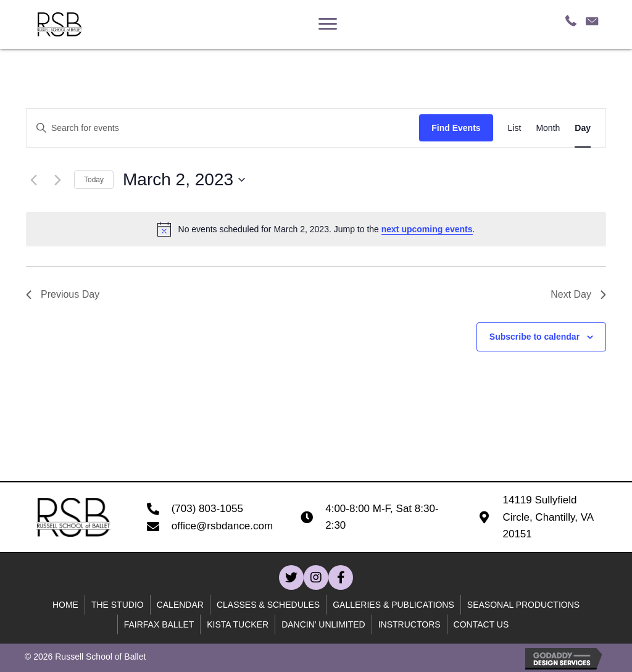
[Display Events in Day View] (583, 128)
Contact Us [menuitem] (481, 624)
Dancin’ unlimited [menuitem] (323, 624)
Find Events (456, 128)
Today (94, 180)
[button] (291, 577)
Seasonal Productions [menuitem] (523, 605)
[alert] (316, 229)
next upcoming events (427, 229)
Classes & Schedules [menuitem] (268, 605)
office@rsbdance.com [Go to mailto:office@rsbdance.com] (222, 526)
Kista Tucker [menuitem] (238, 624)
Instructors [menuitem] (410, 624)
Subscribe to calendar (534, 337)
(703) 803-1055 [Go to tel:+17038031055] (207, 509)
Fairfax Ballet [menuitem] (159, 624)
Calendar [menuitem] (180, 605)
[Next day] (57, 180)
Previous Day (63, 294)
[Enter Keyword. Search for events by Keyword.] (223, 128)
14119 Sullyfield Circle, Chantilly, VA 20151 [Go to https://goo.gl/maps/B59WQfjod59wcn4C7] (548, 517)
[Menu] (328, 24)
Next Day (578, 294)
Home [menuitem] (65, 605)
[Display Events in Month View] (548, 128)
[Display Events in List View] (515, 128)
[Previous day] (33, 180)
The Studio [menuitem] (118, 605)
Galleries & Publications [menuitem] (393, 605)
